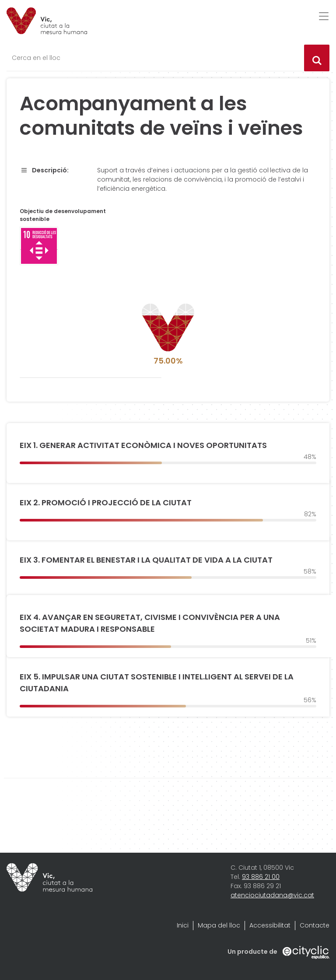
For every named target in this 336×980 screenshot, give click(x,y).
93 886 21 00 (261, 877)
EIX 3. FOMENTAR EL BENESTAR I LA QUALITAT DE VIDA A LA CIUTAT (146, 560)
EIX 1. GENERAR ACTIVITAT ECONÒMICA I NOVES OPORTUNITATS (143, 445)
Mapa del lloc (219, 925)
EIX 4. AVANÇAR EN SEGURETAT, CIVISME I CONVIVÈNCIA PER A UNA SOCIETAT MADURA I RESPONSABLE (150, 623)
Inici (183, 925)
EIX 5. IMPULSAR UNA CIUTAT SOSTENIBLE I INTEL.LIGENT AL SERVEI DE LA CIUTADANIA (157, 682)
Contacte (315, 925)
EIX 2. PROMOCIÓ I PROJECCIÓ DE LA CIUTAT (106, 502)
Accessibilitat (270, 925)
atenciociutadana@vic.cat (272, 895)
